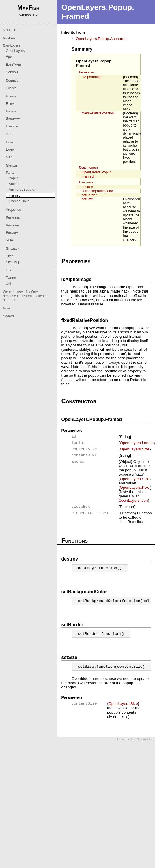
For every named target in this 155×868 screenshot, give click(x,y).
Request (12, 233)
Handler (12, 126)
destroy (87, 187)
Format (11, 111)
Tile (9, 270)
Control (12, 80)
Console (12, 72)
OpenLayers (12, 46)
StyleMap (13, 262)
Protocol (13, 218)
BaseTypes (14, 65)
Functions (86, 182)
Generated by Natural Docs (136, 739)
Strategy (12, 248)
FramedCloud (19, 201)
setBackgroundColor (97, 191)
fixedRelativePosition (98, 113)
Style (10, 256)
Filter (10, 104)
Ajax (9, 56)
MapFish (10, 30)
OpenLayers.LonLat (137, 443)
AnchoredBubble (22, 190)
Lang (9, 142)
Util (8, 284)
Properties (87, 72)
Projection (13, 210)
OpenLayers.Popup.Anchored (101, 39)
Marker (11, 165)
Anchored (16, 184)
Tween (11, 278)
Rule (9, 240)
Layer (10, 150)
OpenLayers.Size (135, 449)
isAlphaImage (92, 77)
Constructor (88, 167)
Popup (10, 173)
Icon (9, 134)
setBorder (89, 195)
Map (9, 157)
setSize (87, 199)
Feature (12, 96)
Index (7, 308)
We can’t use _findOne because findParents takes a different (25, 296)
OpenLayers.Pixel (135, 487)
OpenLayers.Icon (133, 500)
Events (11, 88)
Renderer (13, 225)
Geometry (13, 119)
